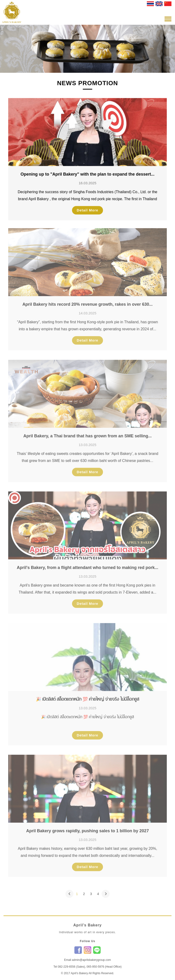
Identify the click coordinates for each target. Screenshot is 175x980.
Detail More (87, 210)
